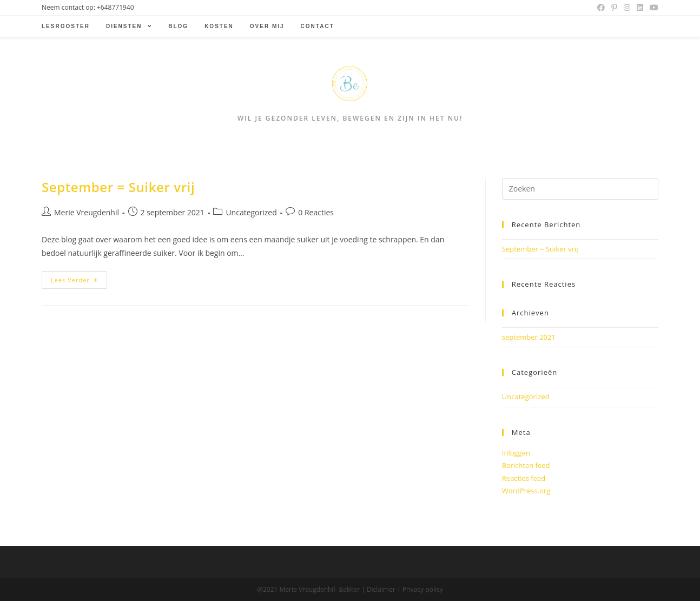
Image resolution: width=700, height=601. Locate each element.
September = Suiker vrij (118, 187)
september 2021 (529, 337)
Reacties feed (524, 478)
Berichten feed (526, 465)
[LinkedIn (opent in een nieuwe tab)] (640, 8)
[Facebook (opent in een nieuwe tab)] (601, 8)
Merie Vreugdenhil (87, 212)
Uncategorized (251, 212)
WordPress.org (526, 491)
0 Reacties (316, 212)
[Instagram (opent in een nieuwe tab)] (627, 8)
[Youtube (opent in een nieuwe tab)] (652, 8)
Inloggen (516, 453)
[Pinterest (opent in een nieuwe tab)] (614, 8)
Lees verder (74, 280)
